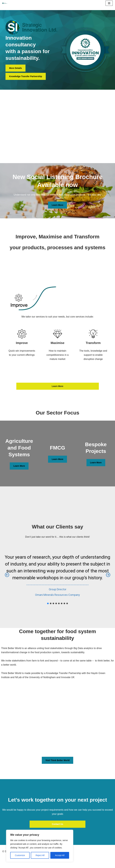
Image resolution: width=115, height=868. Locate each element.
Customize (20, 855)
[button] (7, 575)
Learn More (57, 205)
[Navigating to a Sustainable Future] (5, 3)
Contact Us (58, 824)
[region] (40, 846)
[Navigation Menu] (109, 3)
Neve (5, 861)
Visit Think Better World (58, 760)
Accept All (60, 855)
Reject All (40, 855)
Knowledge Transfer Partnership (26, 76)
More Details (15, 68)
